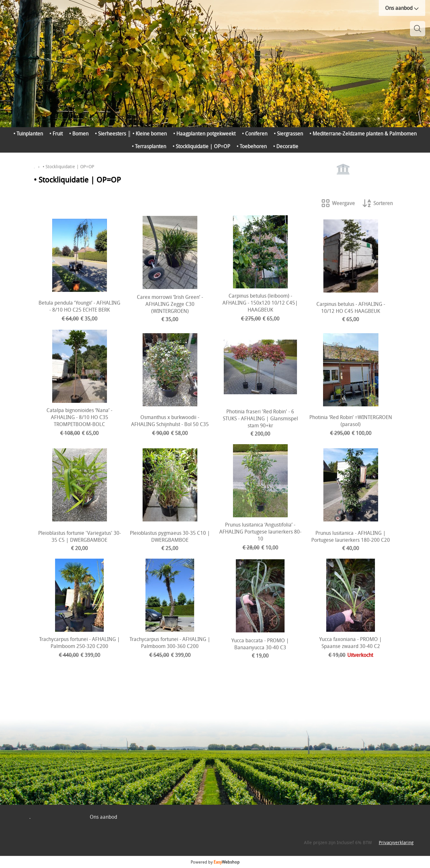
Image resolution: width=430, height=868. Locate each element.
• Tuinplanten (28, 134)
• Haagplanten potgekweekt (204, 134)
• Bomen (79, 134)
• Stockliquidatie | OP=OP (201, 146)
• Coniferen (255, 134)
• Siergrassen (288, 134)
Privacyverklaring (396, 842)
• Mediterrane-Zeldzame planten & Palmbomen (363, 134)
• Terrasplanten (149, 146)
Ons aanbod (402, 8)
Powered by (215, 862)
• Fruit (56, 134)
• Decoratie (286, 146)
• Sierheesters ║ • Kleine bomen (131, 134)
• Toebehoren (252, 146)
